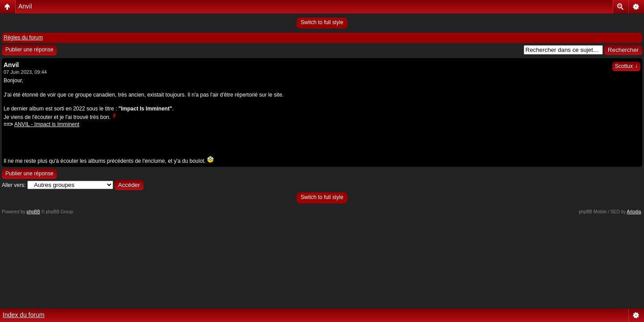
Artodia (634, 212)
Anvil (25, 6)
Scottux (626, 66)
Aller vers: (14, 185)
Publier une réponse (29, 50)
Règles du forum (23, 38)
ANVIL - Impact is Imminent (47, 124)
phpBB (34, 212)
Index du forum (23, 315)
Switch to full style (322, 22)
